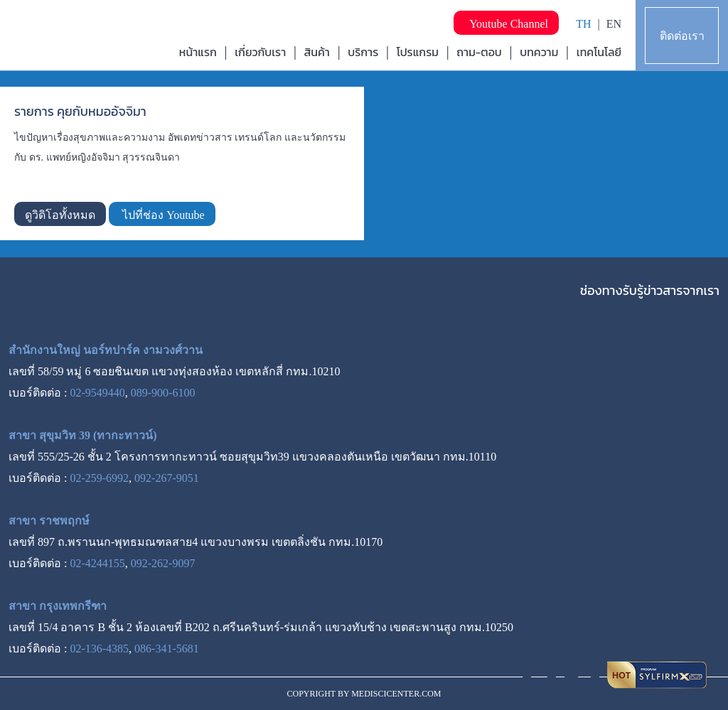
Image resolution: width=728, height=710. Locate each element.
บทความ (539, 52)
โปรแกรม (418, 52)
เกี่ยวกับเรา (260, 52)
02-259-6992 (99, 478)
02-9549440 (97, 393)
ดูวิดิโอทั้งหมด (60, 215)
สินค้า (317, 52)
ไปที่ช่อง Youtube (162, 215)
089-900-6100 (163, 393)
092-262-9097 (163, 563)
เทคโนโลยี (599, 52)
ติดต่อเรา (682, 36)
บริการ (363, 52)
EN (614, 24)
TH (583, 24)
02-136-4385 (99, 649)
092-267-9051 (167, 478)
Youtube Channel (506, 24)
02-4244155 (97, 563)
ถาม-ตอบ (479, 52)
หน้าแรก (198, 52)
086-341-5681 (167, 649)
